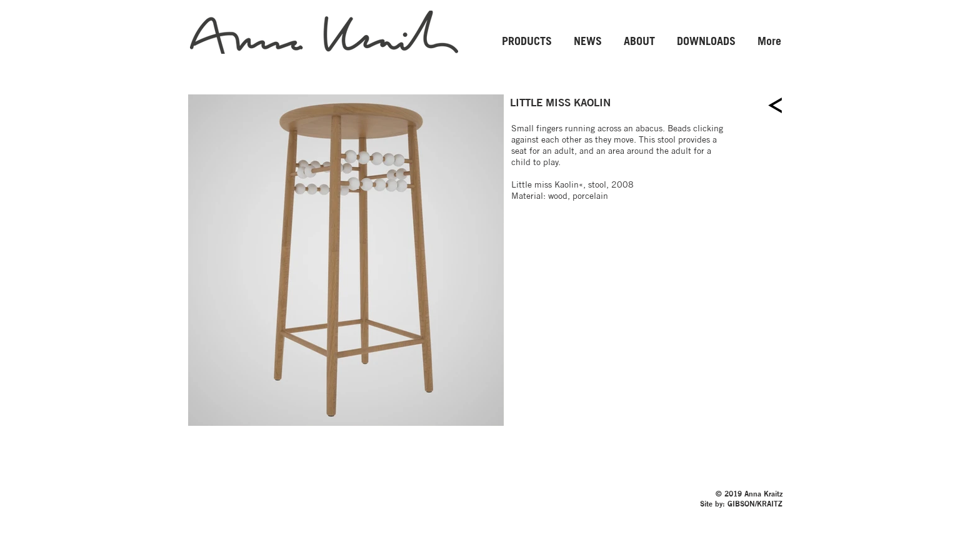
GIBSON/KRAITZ (755, 503)
